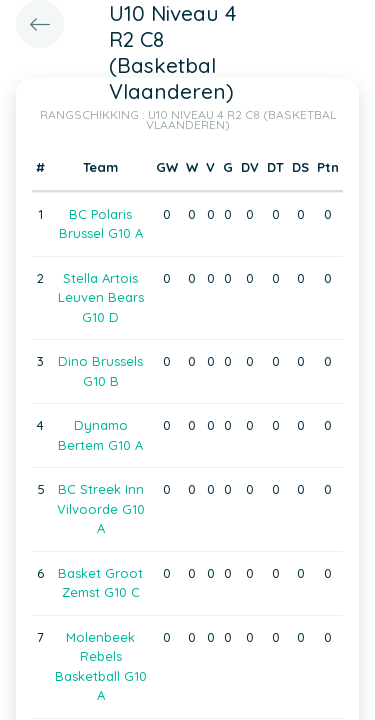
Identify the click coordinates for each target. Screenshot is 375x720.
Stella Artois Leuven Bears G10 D (101, 297)
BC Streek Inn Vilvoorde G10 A (101, 508)
